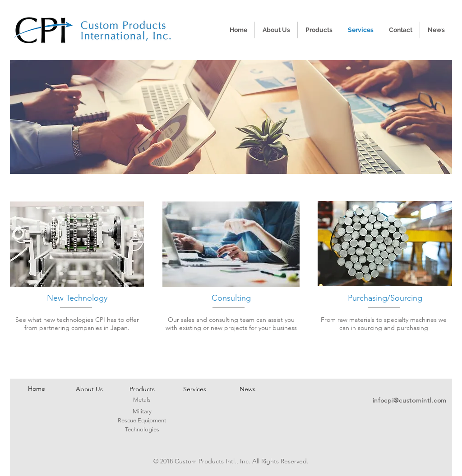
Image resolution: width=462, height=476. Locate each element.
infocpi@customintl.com (410, 400)
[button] (231, 117)
